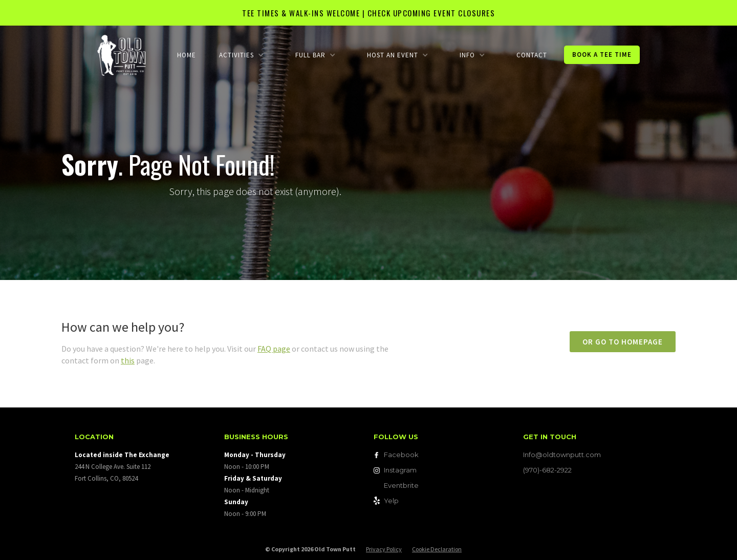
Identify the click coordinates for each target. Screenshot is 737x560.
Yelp (391, 501)
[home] (122, 55)
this (128, 360)
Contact (532, 55)
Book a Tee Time (602, 55)
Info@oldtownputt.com (562, 455)
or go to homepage (623, 342)
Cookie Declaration (437, 549)
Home (187, 55)
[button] (241, 55)
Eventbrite (401, 485)
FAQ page (274, 349)
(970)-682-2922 (547, 470)
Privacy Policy (384, 549)
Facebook (401, 455)
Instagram (400, 470)
